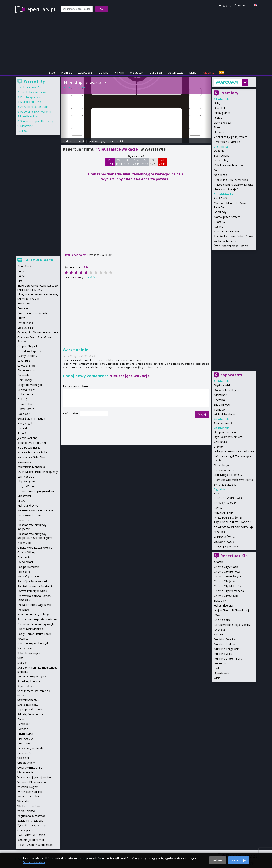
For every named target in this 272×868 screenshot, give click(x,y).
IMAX (217, 615)
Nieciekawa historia (29, 515)
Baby (217, 103)
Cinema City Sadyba (226, 596)
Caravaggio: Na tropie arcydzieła (38, 332)
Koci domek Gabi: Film (31, 457)
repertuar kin (78, 141)
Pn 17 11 (110, 162)
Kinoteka (219, 630)
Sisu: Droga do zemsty (228, 475)
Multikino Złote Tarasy (228, 658)
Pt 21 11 (145, 162)
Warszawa (227, 82)
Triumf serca (25, 734)
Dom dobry (221, 160)
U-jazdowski (221, 673)
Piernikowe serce (224, 470)
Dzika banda (25, 394)
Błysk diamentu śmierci (228, 437)
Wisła (217, 678)
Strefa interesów (28, 705)
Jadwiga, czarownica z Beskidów (234, 451)
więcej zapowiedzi (227, 546)
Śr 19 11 (128, 162)
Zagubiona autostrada (34, 107)
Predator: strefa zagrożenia (231, 180)
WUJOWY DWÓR (224, 542)
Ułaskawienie (25, 772)
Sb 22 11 (154, 162)
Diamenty (23, 375)
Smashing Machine (29, 681)
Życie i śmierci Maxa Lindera (231, 246)
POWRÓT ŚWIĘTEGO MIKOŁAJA (234, 527)
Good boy (220, 212)
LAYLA (218, 508)
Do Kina (104, 73)
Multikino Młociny (225, 639)
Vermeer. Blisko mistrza (32, 782)
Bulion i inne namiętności (33, 313)
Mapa (193, 73)
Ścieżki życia (25, 648)
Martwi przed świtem (227, 217)
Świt (216, 668)
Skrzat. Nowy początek (32, 676)
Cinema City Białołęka (227, 576)
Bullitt (21, 318)
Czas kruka (220, 442)
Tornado (219, 409)
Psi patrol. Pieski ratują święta (36, 624)
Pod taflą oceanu (31, 97)
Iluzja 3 (218, 118)
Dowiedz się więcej (34, 862)
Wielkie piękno (26, 811)
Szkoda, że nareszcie (227, 231)
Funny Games (26, 409)
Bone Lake (220, 108)
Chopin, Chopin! (27, 346)
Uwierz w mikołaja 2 (226, 189)
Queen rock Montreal (31, 629)
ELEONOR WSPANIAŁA (228, 498)
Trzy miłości (25, 753)
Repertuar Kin (234, 556)
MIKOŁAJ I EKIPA (224, 513)
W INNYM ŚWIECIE (225, 537)
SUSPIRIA (220, 532)
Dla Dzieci (156, 73)
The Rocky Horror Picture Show (233, 236)
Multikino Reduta (224, 644)
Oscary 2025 (176, 73)
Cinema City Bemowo (227, 572)
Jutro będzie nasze (29, 448)
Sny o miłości (222, 405)
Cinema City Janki (224, 581)
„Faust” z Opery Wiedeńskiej (35, 845)
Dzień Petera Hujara (226, 390)
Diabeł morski (26, 370)
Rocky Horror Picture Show (34, 634)
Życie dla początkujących (33, 825)
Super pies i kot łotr (30, 709)
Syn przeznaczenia (225, 485)
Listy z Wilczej (222, 123)
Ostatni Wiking (26, 552)
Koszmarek (24, 462)
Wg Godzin (137, 73)
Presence (219, 222)
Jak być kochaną (27, 438)
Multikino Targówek (226, 649)
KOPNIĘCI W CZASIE (226, 503)
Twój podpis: (71, 413)
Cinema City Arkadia (226, 567)
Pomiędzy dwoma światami (35, 586)
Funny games (222, 113)
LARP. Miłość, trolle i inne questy (38, 472)
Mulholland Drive (31, 102)
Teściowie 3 (25, 724)
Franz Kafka (25, 404)
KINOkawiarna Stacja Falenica (232, 625)
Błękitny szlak (222, 385)
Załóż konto (242, 5)
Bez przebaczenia (225, 432)
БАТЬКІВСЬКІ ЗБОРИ (31, 835)
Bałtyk (21, 276)
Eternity (219, 447)
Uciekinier (220, 132)
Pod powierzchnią (28, 567)
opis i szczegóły (97, 141)
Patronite (208, 73)
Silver (217, 127)
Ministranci (221, 395)
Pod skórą (24, 572)
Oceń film (92, 277)
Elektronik (220, 601)
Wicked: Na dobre (225, 414)
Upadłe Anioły (29, 116)
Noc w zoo (221, 175)
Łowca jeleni (25, 830)
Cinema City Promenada (229, 591)
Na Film (119, 73)
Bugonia (219, 151)
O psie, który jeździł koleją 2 (35, 548)
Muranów (220, 663)
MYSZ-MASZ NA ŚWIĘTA (229, 518)
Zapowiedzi (85, 73)
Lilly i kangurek (26, 481)
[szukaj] (76, 9)
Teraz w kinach (39, 260)
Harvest (22, 428)
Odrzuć (218, 860)
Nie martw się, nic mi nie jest (35, 510)
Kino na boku (222, 620)
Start (52, 73)
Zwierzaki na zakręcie (227, 142)
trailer (111, 141)
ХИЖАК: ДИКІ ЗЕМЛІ (31, 840)
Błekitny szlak (26, 328)
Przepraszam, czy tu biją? (33, 614)
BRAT (217, 493)
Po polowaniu (26, 562)
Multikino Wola (223, 654)
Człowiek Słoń (26, 366)
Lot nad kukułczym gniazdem (36, 491)
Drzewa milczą (26, 390)
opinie (121, 141)
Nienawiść (26, 126)
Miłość (218, 170)
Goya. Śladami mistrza (31, 419)
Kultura (218, 634)
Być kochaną (222, 156)
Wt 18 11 (119, 162)
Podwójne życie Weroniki (36, 112)
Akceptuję (239, 860)
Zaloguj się (224, 5)
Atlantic (219, 562)
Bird (20, 281)
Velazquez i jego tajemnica (231, 137)
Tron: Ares (24, 743)
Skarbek (22, 663)
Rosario (219, 226)
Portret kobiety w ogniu (32, 591)
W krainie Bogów (31, 87)
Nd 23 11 (162, 162)
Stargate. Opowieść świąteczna (233, 480)
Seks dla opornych (29, 653)
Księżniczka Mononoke (31, 467)
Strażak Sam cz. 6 (28, 700)
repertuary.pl (40, 9)
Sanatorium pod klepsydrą (37, 121)
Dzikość (22, 399)
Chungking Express (29, 351)
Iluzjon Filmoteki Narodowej (231, 610)
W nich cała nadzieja (30, 792)
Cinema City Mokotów (228, 586)
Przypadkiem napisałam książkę (233, 185)
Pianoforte (24, 557)
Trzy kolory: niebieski (33, 92)
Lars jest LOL (26, 477)
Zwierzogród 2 (223, 423)
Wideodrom (25, 801)
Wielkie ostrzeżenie (226, 241)
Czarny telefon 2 (27, 356)
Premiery (67, 73)
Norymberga (222, 465)
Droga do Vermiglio (30, 385)
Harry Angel (25, 423)
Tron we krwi (25, 738)
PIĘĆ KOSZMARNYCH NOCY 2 (232, 522)
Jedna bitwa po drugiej (32, 443)
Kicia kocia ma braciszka (229, 165)
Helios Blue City (224, 605)
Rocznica (219, 400)
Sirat (20, 658)
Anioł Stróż (221, 198)
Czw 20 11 (136, 162)
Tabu (25, 131)
